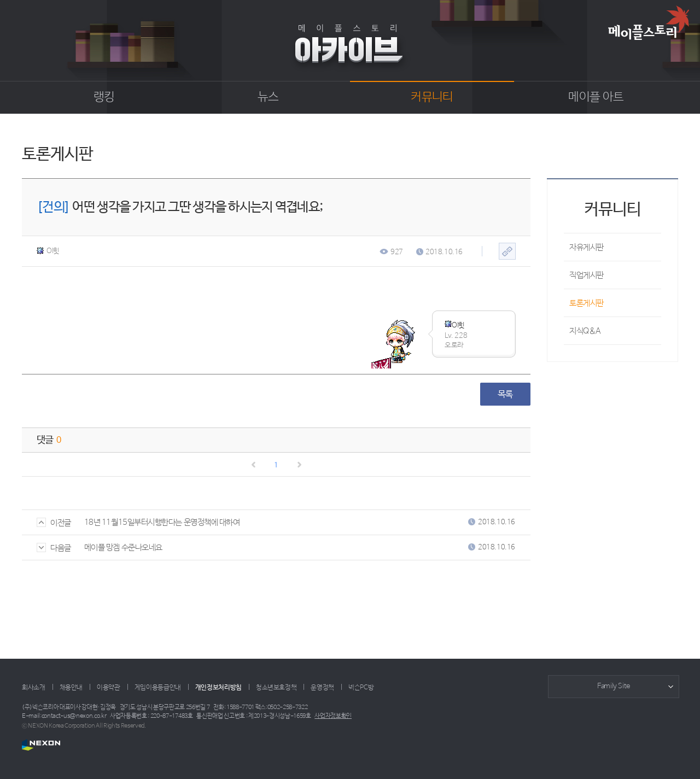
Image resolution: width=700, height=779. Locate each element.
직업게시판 (587, 275)
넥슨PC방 (361, 688)
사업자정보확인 (333, 716)
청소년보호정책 (276, 688)
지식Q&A (585, 331)
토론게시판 (587, 303)
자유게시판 (587, 247)
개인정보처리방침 (218, 688)
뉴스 (268, 97)
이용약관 (109, 688)
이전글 (54, 523)
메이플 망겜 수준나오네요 (123, 547)
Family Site (614, 686)
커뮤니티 (432, 97)
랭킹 (104, 97)
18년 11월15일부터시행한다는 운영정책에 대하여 (162, 522)
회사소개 (34, 688)
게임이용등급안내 (158, 688)
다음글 (54, 548)
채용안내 (71, 688)
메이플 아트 (596, 97)
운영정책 (322, 688)
